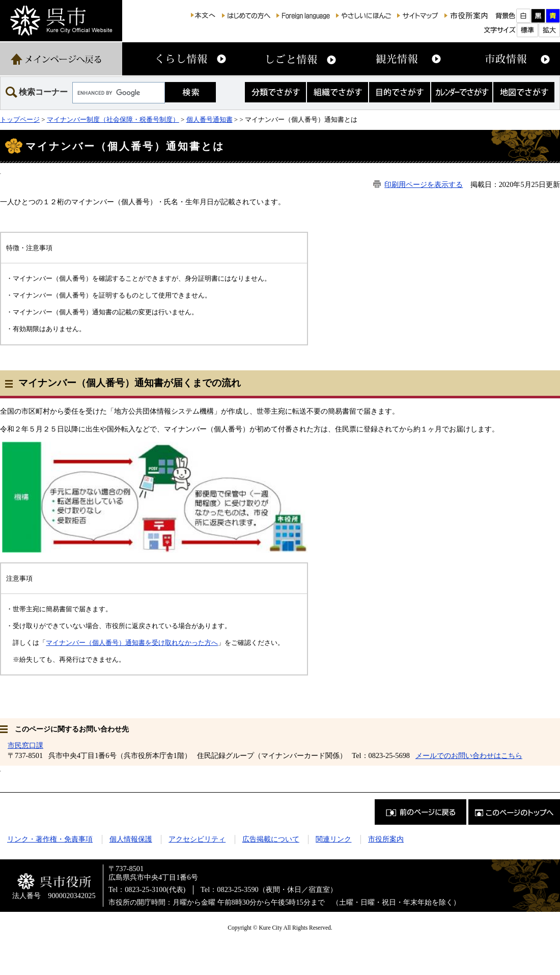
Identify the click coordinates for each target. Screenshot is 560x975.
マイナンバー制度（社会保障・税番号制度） (113, 119)
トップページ (20, 119)
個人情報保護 (131, 839)
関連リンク (333, 839)
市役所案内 (386, 839)
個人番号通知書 (209, 119)
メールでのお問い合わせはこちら (469, 755)
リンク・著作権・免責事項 (50, 839)
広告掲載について (271, 839)
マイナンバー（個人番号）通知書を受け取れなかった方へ (132, 643)
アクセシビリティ (197, 839)
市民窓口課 (25, 745)
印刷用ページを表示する (424, 184)
